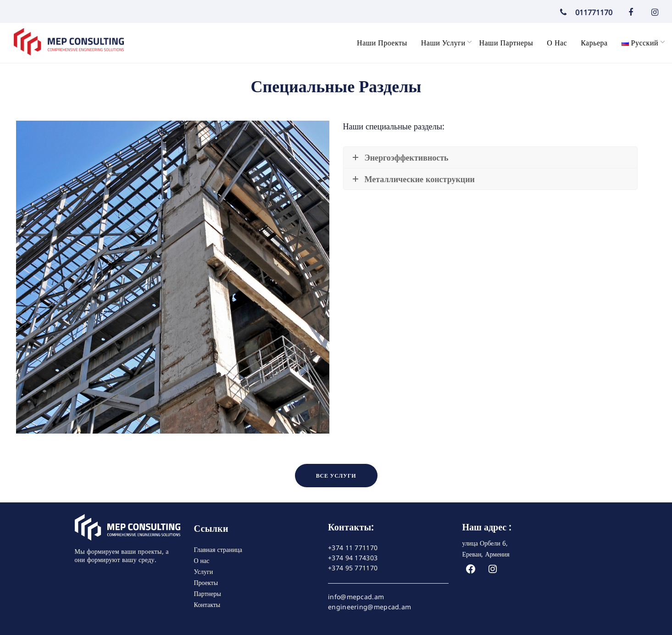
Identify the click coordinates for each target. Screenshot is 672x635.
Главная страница (218, 549)
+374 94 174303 (353, 558)
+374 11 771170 (353, 548)
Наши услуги (443, 43)
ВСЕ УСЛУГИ (336, 476)
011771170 (584, 12)
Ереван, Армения (486, 554)
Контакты (207, 604)
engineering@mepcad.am (369, 607)
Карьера (594, 43)
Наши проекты (382, 43)
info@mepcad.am (356, 597)
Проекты (206, 582)
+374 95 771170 (353, 568)
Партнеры (208, 593)
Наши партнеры (506, 43)
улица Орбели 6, (485, 543)
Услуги (204, 571)
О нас (557, 43)
